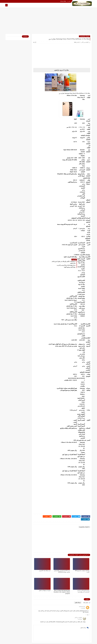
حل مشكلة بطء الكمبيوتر (45, 571)
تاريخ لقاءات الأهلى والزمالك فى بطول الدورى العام (63, 261)
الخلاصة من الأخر (78, 618)
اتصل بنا (69, 1)
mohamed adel (82, 607)
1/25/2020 (80, 619)
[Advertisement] (49, 21)
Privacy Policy (63, 1)
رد (88, 615)
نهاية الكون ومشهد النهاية (70, 267)
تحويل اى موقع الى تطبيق (45, 590)
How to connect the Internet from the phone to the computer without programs (62, 592)
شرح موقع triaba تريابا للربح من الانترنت (66, 265)
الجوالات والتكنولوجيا (84, 36)
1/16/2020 (83, 608)
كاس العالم (73, 263)
